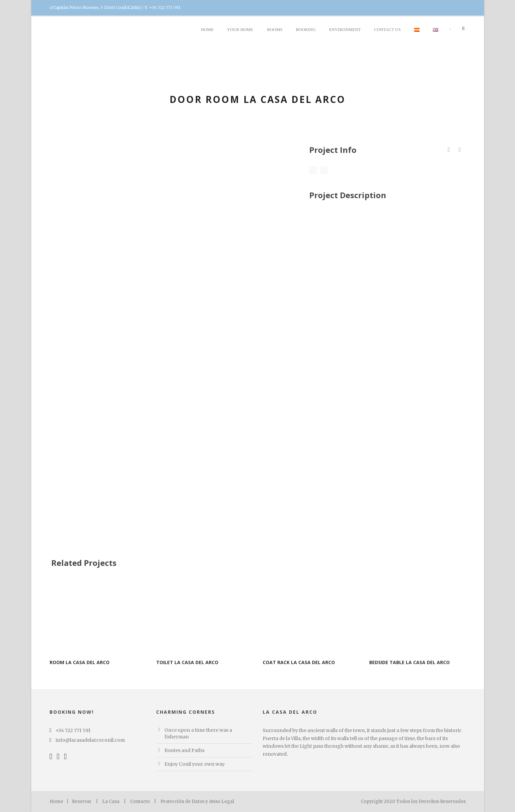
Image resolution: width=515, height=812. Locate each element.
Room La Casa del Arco (80, 662)
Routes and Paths (184, 750)
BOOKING (306, 29)
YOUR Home (240, 29)
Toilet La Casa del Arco (187, 662)
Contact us (387, 29)
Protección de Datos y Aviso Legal (197, 802)
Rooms (275, 29)
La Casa (111, 802)
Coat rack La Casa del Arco (299, 662)
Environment (345, 29)
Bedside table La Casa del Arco (409, 662)
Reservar (82, 802)
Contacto (140, 802)
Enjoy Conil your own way (195, 764)
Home (207, 29)
